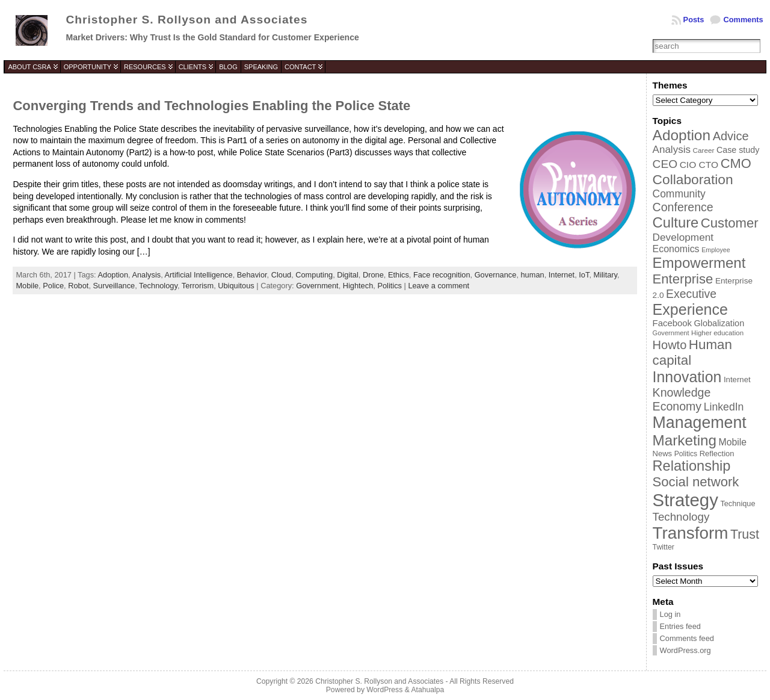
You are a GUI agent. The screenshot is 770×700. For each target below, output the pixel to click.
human (533, 275)
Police (53, 286)
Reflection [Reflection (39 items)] (717, 454)
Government (317, 286)
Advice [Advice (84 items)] (731, 136)
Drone (373, 275)
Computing (314, 275)
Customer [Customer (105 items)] (730, 223)
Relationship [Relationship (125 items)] (692, 466)
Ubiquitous (236, 286)
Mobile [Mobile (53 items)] (733, 442)
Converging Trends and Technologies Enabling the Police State (211, 106)
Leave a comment (439, 286)
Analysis (146, 275)
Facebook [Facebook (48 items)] (672, 323)
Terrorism (198, 286)
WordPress (384, 690)
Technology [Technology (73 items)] (681, 517)
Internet (562, 275)
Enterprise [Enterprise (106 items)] (683, 279)
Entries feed (680, 626)
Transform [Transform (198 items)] (691, 533)
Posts (694, 20)
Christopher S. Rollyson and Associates (186, 20)
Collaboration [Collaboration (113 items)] (693, 179)
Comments (743, 20)
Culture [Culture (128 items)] (676, 222)
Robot (78, 286)
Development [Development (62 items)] (683, 237)
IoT (584, 275)
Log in (670, 614)
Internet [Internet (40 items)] (737, 379)
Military (606, 275)
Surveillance (114, 286)
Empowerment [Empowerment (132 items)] (699, 263)
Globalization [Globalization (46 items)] (719, 323)
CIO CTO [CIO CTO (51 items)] (699, 165)
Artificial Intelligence (199, 275)
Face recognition (442, 275)
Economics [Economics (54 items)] (676, 249)
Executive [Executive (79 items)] (691, 294)
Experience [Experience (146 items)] (690, 309)
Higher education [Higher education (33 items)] (717, 333)
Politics (390, 286)
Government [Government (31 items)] (671, 333)
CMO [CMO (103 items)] (736, 163)
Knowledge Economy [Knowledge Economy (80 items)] (682, 399)
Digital (348, 275)
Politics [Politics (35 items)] (686, 454)
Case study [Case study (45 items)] (738, 150)
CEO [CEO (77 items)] (665, 164)
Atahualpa (427, 690)
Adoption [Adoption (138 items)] (682, 135)
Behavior (252, 275)
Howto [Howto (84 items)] (670, 345)
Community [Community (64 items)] (679, 194)
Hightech (358, 286)
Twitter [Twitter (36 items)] (664, 547)
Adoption (113, 275)
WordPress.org (685, 650)
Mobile (27, 286)
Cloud (281, 275)
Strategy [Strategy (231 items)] (685, 500)
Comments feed (687, 638)
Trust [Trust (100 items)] (745, 534)
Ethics (399, 275)
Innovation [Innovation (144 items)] (687, 377)
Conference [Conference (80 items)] (683, 207)
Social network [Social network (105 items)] (696, 482)
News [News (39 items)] (663, 454)
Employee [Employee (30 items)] (716, 250)
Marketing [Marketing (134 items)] (685, 440)
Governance (496, 275)
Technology (158, 286)
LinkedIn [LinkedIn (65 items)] (724, 407)
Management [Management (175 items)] (700, 423)
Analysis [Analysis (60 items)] (672, 150)
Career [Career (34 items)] (704, 150)
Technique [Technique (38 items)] (738, 503)
